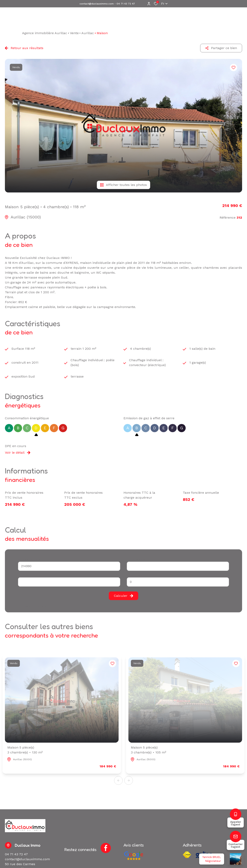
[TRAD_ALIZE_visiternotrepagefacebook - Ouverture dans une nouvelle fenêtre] (106, 848)
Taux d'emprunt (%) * (141, 575)
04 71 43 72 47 (126, 4)
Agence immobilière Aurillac (45, 33)
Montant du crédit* (30, 559)
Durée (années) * (138, 559)
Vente (74, 33)
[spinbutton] (178, 582)
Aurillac (88, 33)
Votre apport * (27, 575)
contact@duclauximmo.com (97, 4)
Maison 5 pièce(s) (25, 750)
